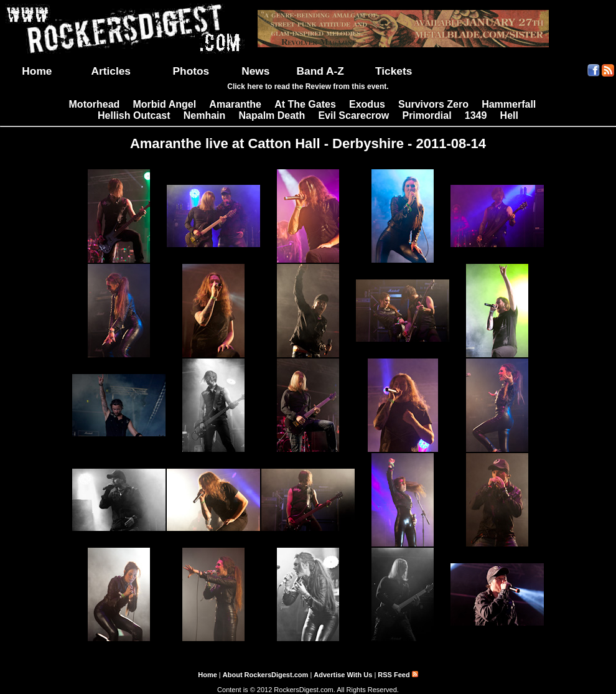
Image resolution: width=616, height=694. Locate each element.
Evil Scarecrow (353, 115)
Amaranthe (235, 104)
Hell (509, 115)
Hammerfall (509, 104)
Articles (111, 71)
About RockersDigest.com (266, 675)
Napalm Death (272, 115)
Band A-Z (320, 71)
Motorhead (95, 104)
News (255, 71)
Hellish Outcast (134, 115)
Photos (191, 71)
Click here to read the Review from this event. (308, 87)
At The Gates (305, 104)
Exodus (367, 104)
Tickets (394, 71)
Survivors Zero (433, 104)
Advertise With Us (343, 675)
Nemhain (205, 115)
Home (37, 71)
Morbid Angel (165, 104)
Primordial (427, 115)
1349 (476, 115)
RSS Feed (398, 675)
